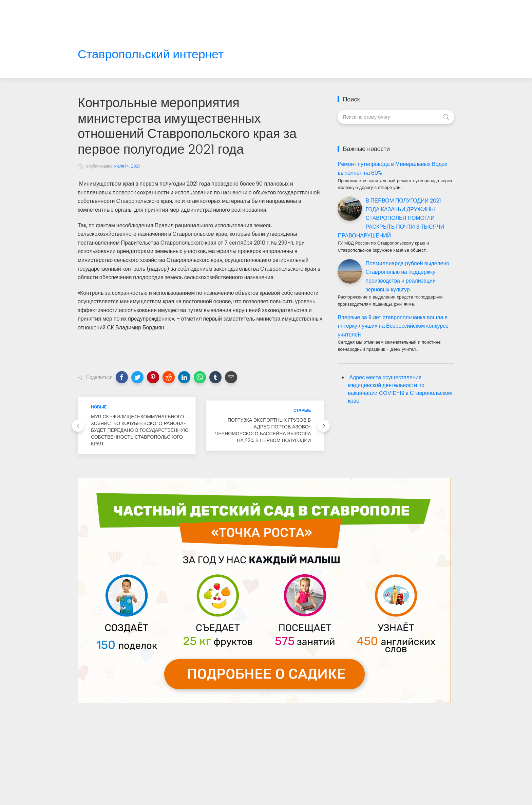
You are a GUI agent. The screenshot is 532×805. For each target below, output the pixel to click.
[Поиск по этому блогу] (396, 117)
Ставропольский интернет (151, 54)
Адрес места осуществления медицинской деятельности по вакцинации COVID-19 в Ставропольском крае (400, 389)
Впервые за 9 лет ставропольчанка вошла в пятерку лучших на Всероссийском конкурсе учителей (393, 326)
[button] (122, 377)
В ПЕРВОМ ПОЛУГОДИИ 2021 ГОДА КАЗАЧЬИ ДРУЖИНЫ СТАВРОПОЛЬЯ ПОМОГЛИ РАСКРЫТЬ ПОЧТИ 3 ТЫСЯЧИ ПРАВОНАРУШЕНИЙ (391, 218)
